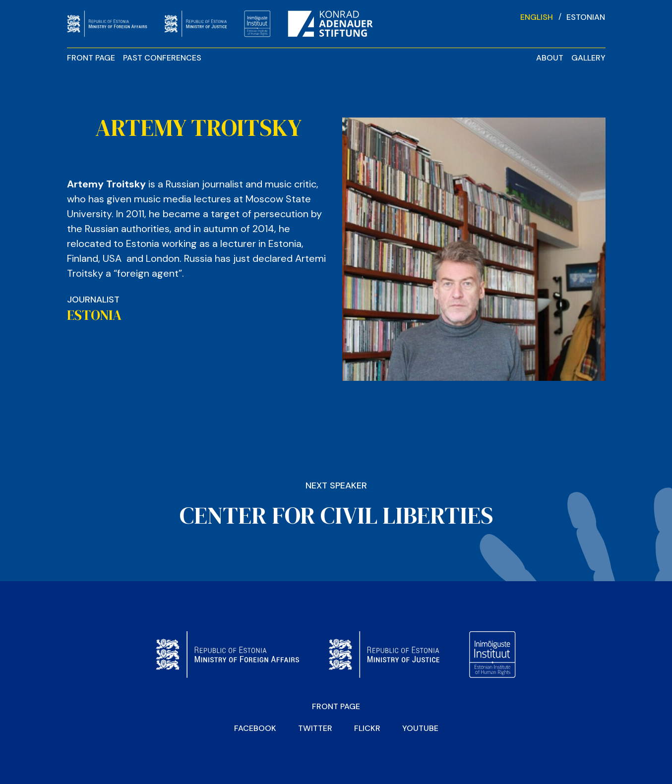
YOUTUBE (420, 728)
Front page (91, 58)
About (550, 58)
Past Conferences (162, 58)
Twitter (315, 728)
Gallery (588, 58)
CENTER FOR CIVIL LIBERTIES (336, 515)
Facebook (255, 728)
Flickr (367, 728)
